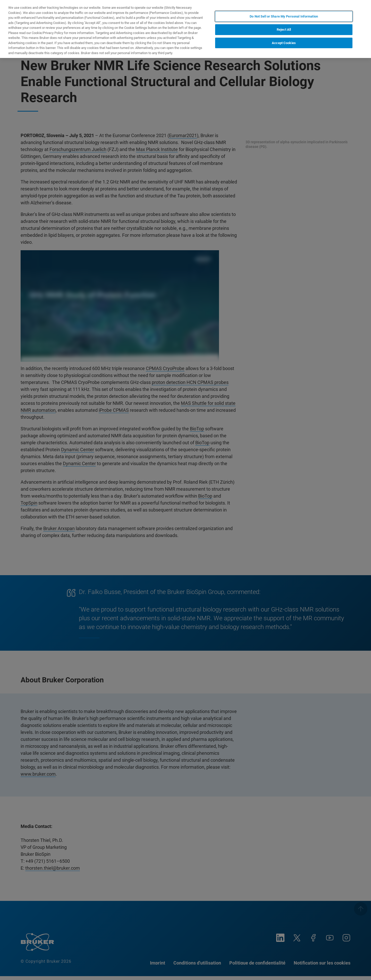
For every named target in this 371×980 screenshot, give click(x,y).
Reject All (284, 30)
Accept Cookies (284, 43)
